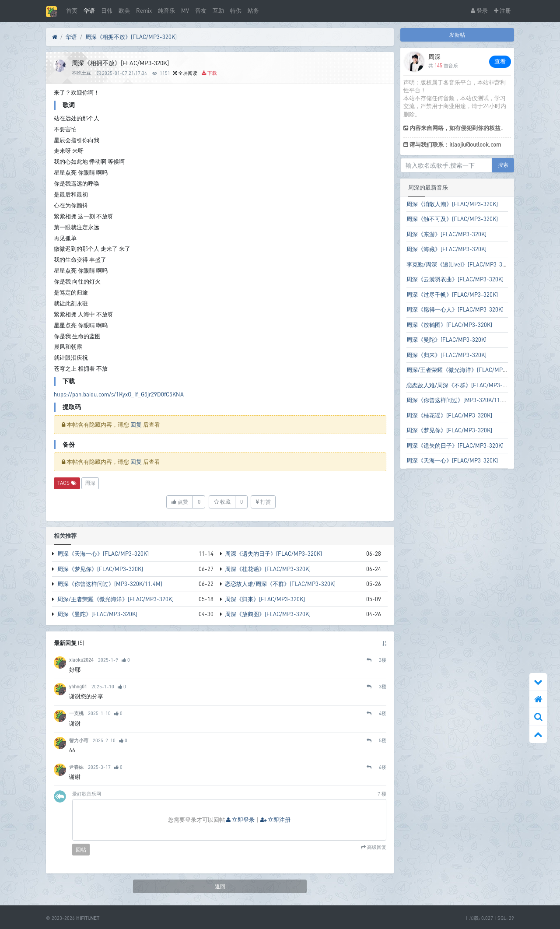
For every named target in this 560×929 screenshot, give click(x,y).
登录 (479, 11)
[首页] (55, 37)
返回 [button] (220, 886)
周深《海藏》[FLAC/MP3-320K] (446, 249)
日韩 (107, 11)
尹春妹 (76, 767)
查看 (500, 61)
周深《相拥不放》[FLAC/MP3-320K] (131, 37)
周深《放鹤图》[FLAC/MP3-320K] (268, 614)
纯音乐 (166, 11)
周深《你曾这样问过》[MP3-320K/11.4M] (110, 584)
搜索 (503, 165)
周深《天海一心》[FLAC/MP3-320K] (103, 554)
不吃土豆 (81, 73)
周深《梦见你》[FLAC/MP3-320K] (100, 569)
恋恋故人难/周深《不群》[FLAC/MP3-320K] (280, 584)
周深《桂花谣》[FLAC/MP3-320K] (268, 569)
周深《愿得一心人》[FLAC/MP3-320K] (455, 309)
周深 (90, 483)
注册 (502, 11)
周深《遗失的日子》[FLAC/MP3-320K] (273, 554)
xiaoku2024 (81, 660)
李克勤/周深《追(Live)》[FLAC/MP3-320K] (460, 264)
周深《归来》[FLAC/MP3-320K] (265, 599)
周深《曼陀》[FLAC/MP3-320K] (97, 614)
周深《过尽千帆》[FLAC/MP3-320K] (452, 294)
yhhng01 (78, 686)
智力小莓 (79, 740)
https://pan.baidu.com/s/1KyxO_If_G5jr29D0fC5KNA (119, 394)
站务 (253, 11)
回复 (136, 424)
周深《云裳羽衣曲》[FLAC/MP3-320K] (455, 279)
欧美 (124, 11)
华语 (89, 11)
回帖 (81, 850)
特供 (236, 11)
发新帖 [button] (457, 35)
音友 (201, 11)
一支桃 (76, 713)
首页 (72, 11)
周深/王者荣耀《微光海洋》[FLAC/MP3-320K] (115, 599)
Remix (144, 11)
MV (185, 11)
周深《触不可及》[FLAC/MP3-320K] (452, 219)
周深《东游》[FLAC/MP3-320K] (446, 234)
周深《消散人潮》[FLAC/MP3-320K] (452, 204)
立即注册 (275, 820)
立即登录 (240, 820)
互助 (218, 11)
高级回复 (376, 847)
